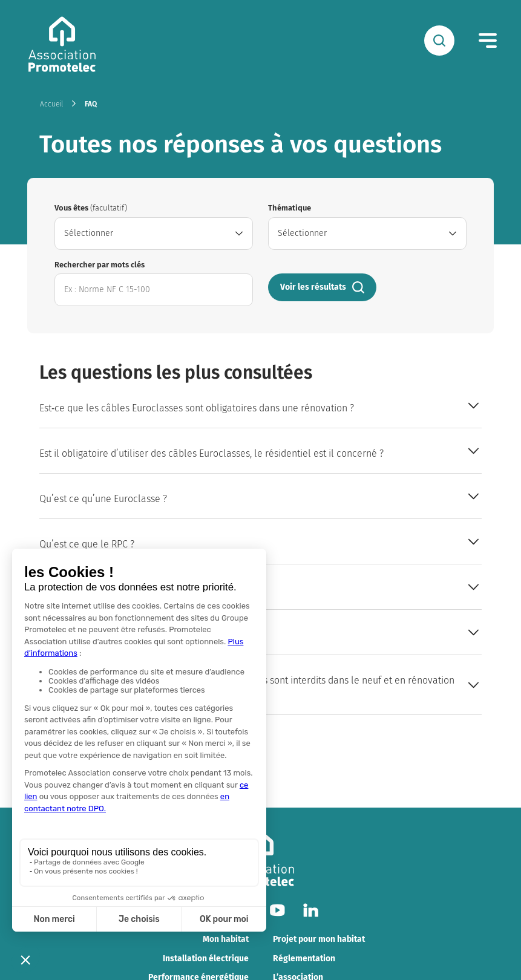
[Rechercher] (439, 41)
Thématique (290, 208)
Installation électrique (206, 959)
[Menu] (488, 41)
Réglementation (304, 959)
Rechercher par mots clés (100, 265)
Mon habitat (226, 939)
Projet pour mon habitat (319, 939)
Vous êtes (91, 208)
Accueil (51, 104)
